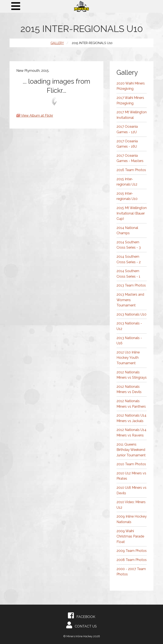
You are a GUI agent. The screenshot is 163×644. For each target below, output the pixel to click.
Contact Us (81, 625)
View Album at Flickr (37, 116)
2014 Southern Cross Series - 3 (129, 245)
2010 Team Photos (131, 464)
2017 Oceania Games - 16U (127, 144)
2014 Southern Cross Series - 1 (128, 274)
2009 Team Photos (132, 551)
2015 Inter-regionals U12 (127, 182)
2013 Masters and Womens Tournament (130, 300)
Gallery (57, 43)
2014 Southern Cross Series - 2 (129, 259)
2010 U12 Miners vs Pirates (131, 476)
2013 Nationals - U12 (129, 326)
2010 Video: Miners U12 (131, 505)
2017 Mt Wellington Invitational (132, 115)
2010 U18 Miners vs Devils (131, 490)
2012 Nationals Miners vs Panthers (131, 404)
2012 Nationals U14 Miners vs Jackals (131, 418)
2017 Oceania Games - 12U (127, 129)
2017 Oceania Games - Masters (130, 158)
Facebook (82, 615)
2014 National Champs (127, 231)
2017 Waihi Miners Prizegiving (130, 100)
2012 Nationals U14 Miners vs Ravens (131, 433)
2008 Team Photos (132, 560)
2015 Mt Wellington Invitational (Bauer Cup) (132, 213)
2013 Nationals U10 (131, 314)
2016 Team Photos (131, 170)
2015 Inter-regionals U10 (127, 196)
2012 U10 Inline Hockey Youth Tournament (128, 358)
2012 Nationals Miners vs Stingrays (132, 375)
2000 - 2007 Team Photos (131, 572)
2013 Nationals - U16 (129, 341)
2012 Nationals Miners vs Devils (129, 389)
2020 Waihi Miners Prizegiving (131, 86)
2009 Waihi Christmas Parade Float (130, 536)
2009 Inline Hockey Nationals (132, 519)
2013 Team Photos (131, 285)
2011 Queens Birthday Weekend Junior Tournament (131, 450)
